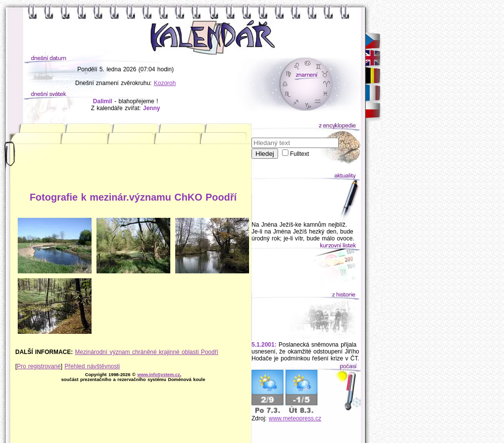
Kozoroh (165, 83)
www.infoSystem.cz (159, 375)
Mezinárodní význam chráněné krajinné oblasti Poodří (146, 352)
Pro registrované (39, 366)
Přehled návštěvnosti (92, 366)
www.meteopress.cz (295, 418)
